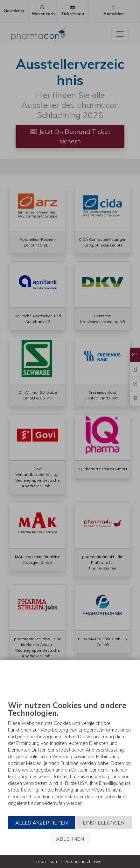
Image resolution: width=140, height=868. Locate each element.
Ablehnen (70, 839)
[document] (70, 758)
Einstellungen (104, 823)
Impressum (47, 861)
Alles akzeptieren (42, 823)
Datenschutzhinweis (84, 861)
